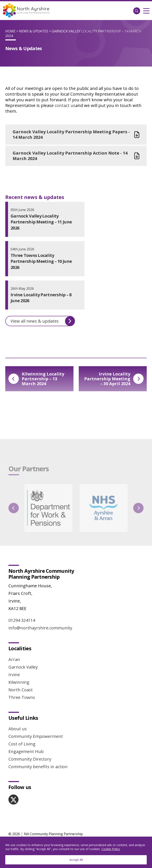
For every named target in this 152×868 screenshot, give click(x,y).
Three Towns (22, 697)
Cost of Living (22, 744)
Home (10, 31)
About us (18, 729)
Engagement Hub (26, 751)
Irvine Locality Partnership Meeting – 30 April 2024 (114, 379)
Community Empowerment (36, 736)
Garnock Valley (23, 667)
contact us (65, 105)
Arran (14, 659)
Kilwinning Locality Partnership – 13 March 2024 (36, 379)
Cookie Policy (111, 849)
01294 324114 (22, 620)
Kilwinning (19, 682)
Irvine (14, 675)
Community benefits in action (38, 767)
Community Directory (30, 759)
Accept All (76, 860)
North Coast (21, 690)
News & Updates (34, 31)
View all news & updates (43, 321)
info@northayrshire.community (40, 628)
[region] (76, 852)
